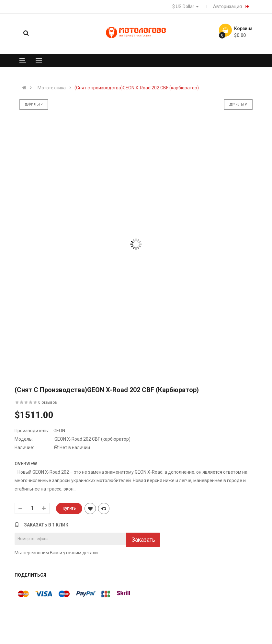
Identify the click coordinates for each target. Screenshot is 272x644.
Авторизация (227, 6)
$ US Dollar (186, 6)
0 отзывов (48, 402)
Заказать (143, 540)
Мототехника (52, 88)
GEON (59, 431)
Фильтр (34, 104)
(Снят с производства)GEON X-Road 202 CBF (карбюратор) (137, 88)
